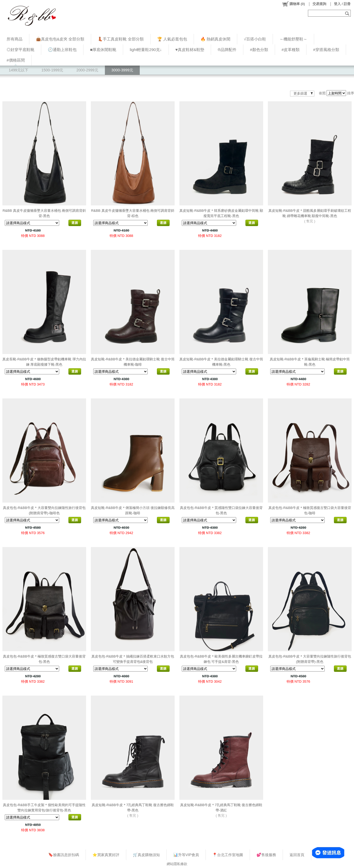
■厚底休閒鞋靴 (103, 50)
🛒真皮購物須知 (146, 855)
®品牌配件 (227, 50)
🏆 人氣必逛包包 (172, 39)
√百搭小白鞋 (255, 39)
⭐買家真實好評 (106, 855)
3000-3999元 (122, 70)
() (293, 4)
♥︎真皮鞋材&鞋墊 (190, 50)
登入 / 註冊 (342, 4)
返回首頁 (297, 855)
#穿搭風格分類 (326, 50)
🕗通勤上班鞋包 (62, 50)
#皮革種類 (291, 50)
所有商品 (15, 39)
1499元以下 (18, 70)
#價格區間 (16, 60)
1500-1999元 (52, 70)
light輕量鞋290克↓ (146, 50)
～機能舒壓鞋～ (293, 39)
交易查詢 (319, 4)
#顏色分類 (259, 50)
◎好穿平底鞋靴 (20, 50)
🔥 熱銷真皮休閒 (215, 39)
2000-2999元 (87, 70)
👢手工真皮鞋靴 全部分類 (121, 39)
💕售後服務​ (266, 855)
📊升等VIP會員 (186, 855)
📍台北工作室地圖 (228, 855)
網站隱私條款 (177, 864)
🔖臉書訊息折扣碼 (64, 855)
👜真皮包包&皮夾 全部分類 (60, 39)
